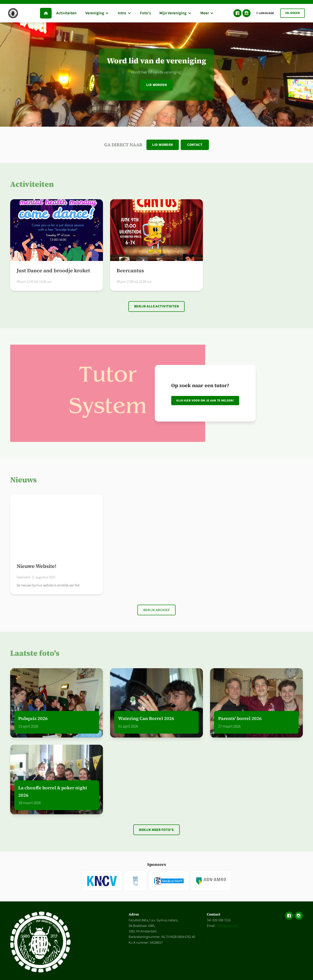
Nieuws (23, 481)
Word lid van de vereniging (156, 61)
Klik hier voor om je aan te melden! (205, 401)
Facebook (237, 13)
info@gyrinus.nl (227, 928)
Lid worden (157, 85)
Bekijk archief (157, 611)
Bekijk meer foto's (156, 831)
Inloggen (292, 13)
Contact (195, 145)
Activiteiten (32, 185)
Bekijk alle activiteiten (156, 307)
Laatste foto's (35, 654)
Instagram (246, 13)
